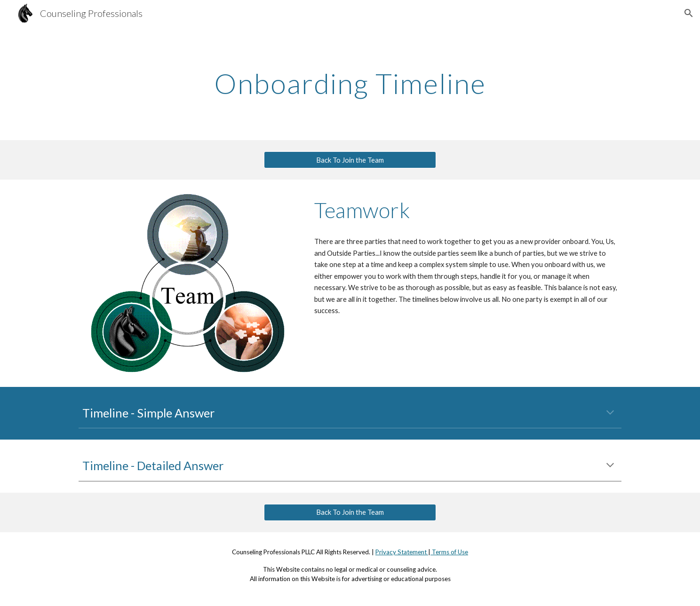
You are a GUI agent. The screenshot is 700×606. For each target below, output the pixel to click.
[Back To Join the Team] (350, 160)
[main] (350, 83)
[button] (689, 13)
